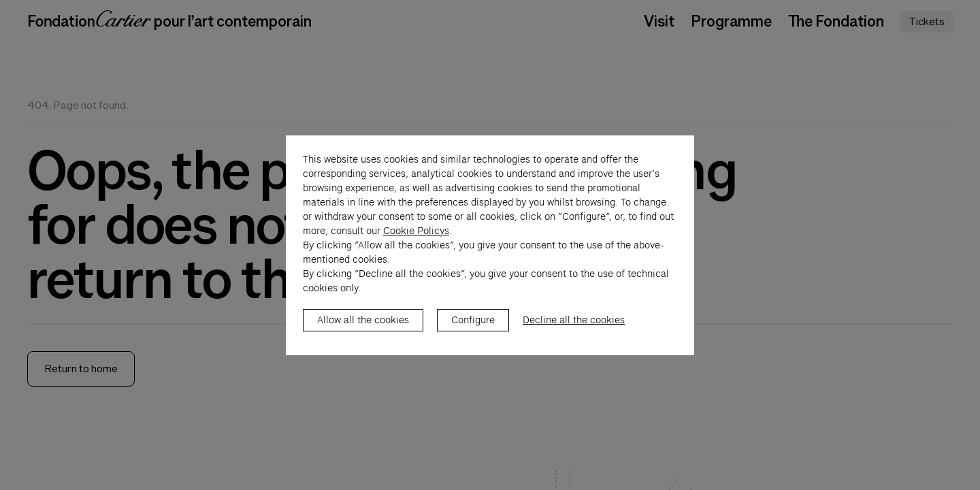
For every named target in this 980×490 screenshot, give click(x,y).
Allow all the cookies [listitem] (363, 334)
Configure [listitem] (473, 334)
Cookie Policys (416, 245)
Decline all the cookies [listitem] (574, 334)
